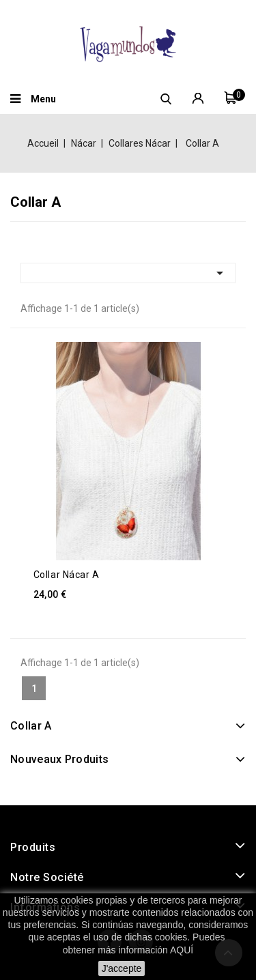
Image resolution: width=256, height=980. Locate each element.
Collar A (31, 726)
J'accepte (122, 968)
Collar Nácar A (67, 575)
